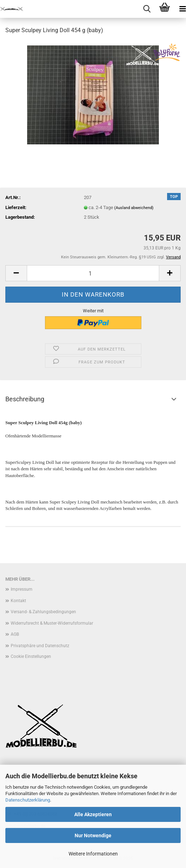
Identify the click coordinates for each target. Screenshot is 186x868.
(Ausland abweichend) (134, 208)
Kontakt (18, 601)
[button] (16, 273)
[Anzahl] (93, 273)
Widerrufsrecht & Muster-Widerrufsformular (52, 623)
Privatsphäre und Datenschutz (40, 646)
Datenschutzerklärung (28, 800)
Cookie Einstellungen (31, 656)
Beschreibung (25, 399)
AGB (15, 634)
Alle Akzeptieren (93, 814)
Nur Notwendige (93, 835)
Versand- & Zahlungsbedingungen (43, 612)
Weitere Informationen (93, 854)
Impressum (22, 589)
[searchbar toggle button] (147, 9)
